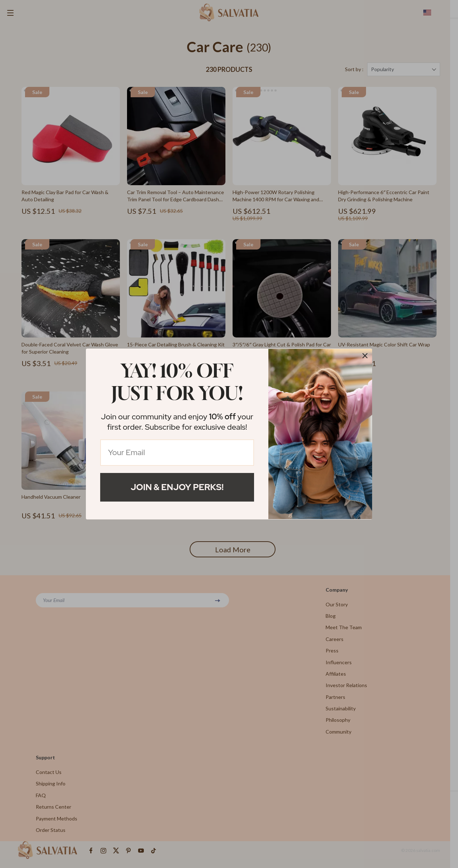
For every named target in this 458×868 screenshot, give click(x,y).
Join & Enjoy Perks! (177, 487)
